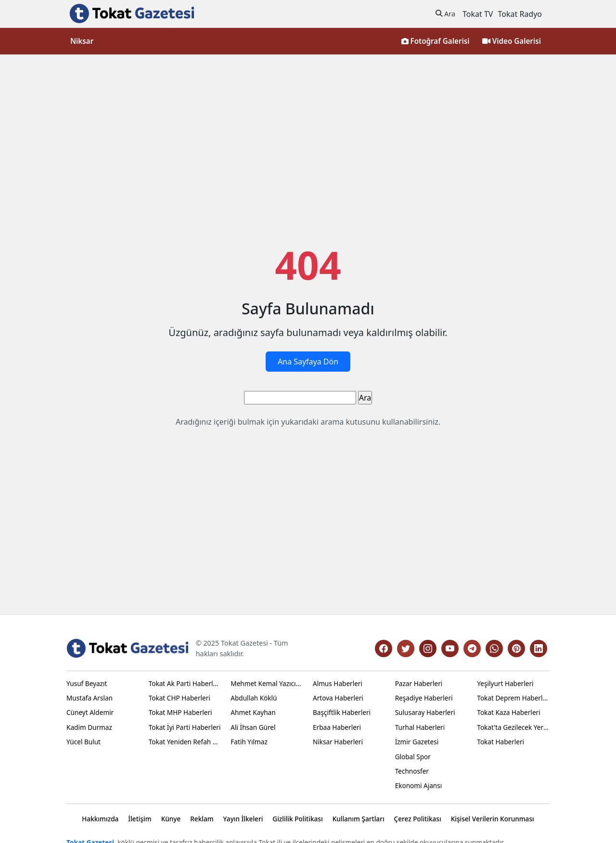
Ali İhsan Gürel (253, 727)
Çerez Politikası (418, 819)
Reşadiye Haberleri (424, 698)
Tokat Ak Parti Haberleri (185, 683)
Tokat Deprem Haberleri (513, 698)
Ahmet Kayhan (253, 712)
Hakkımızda (100, 819)
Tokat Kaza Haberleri (508, 712)
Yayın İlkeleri (243, 819)
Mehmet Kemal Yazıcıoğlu (267, 683)
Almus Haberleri (338, 683)
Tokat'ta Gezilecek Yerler (513, 727)
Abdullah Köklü (254, 698)
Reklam (202, 819)
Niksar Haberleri (338, 742)
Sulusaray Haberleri (425, 712)
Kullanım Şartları (359, 819)
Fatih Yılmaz (249, 742)
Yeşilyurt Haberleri (505, 683)
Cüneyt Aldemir (90, 712)
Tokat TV (478, 14)
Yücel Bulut (83, 742)
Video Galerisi (512, 41)
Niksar (82, 41)
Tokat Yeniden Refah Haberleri (185, 742)
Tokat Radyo (520, 14)
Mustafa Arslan (90, 698)
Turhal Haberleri (420, 727)
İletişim (140, 819)
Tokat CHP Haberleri (180, 698)
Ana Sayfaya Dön (308, 362)
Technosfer (412, 771)
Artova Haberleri (338, 698)
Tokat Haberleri (500, 742)
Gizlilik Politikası (297, 819)
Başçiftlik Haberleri (342, 712)
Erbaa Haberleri (337, 727)
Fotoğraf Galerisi (436, 41)
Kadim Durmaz (89, 727)
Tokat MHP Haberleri (180, 712)
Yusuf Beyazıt (87, 683)
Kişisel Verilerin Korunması (493, 819)
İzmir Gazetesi (417, 742)
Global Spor (413, 757)
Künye (171, 819)
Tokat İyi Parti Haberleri (185, 727)
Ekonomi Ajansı (419, 785)
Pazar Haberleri (419, 683)
